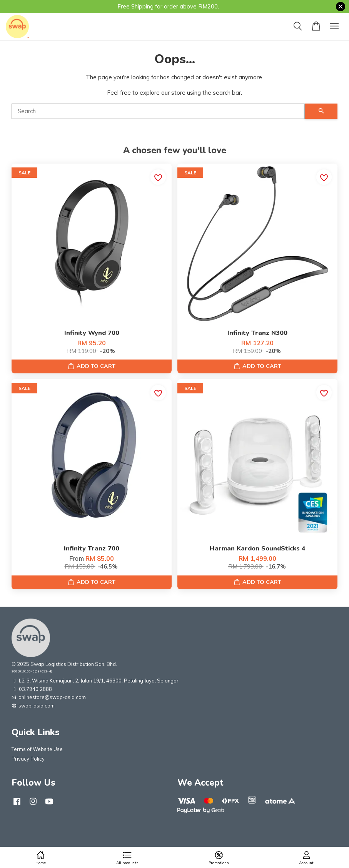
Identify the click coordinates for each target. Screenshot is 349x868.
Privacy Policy (28, 759)
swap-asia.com (33, 706)
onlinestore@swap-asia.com (49, 697)
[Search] (158, 111)
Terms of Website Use (37, 749)
